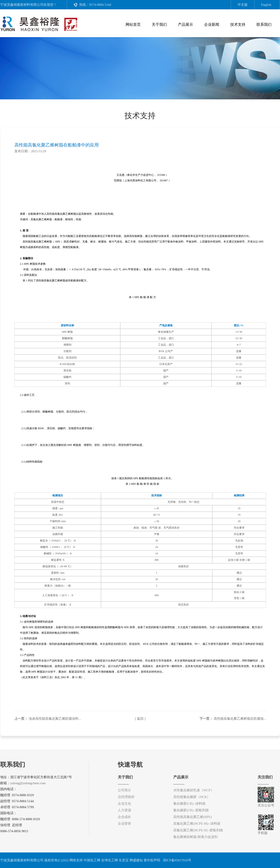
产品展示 (185, 25)
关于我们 (159, 25)
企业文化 (124, 804)
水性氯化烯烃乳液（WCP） (194, 790)
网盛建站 (136, 860)
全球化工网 (109, 860)
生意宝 (124, 860)
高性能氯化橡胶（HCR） (192, 797)
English (266, 5)
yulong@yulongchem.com (28, 783)
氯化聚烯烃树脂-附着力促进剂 (195, 837)
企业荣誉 (124, 824)
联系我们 (264, 25)
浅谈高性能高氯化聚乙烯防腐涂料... (55, 719)
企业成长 (124, 817)
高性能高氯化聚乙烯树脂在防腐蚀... (240, 719)
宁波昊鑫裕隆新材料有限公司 (22, 5)
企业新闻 (212, 25)
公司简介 (124, 790)
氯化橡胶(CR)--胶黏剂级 (191, 810)
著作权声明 (152, 860)
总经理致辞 (126, 797)
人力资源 (124, 810)
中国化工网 (92, 860)
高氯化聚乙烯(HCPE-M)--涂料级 (197, 824)
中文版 (243, 5)
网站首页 (133, 25)
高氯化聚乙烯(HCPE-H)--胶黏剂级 (198, 830)
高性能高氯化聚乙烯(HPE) (192, 817)
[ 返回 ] (140, 719)
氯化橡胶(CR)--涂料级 (189, 804)
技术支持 (238, 25)
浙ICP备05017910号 (177, 860)
